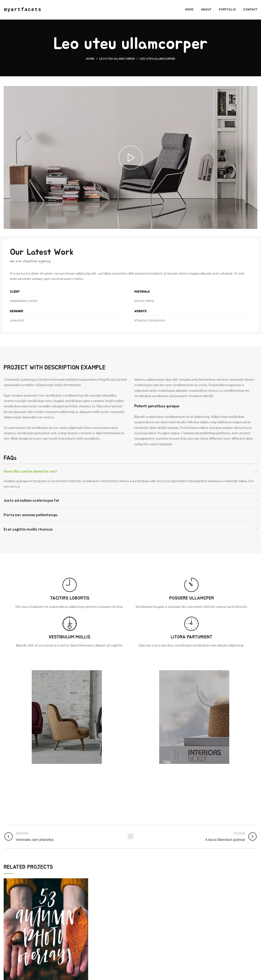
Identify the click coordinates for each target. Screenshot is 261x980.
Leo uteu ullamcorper (117, 59)
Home (90, 59)
